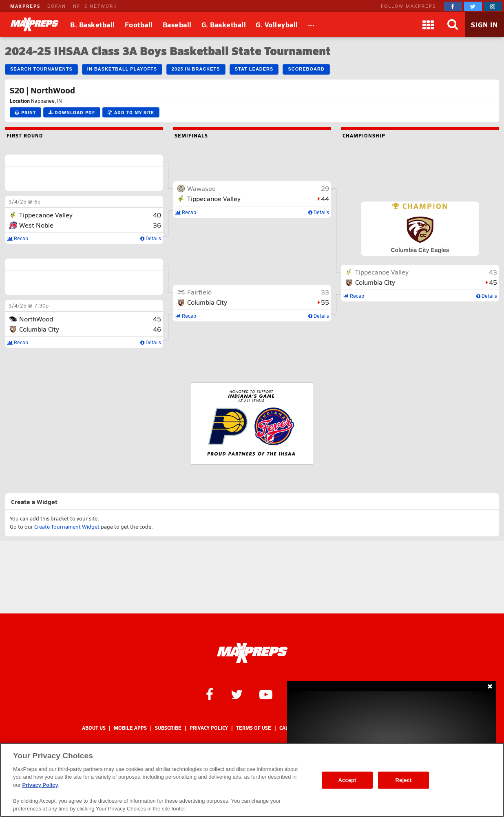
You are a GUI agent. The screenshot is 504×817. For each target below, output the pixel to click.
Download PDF (72, 112)
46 (157, 329)
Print (25, 112)
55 (325, 302)
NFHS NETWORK (95, 6)
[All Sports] (311, 24)
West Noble (36, 225)
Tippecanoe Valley (46, 215)
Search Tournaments (41, 69)
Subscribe (168, 728)
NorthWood (36, 319)
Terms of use (254, 728)
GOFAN (57, 6)
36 (157, 225)
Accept (347, 780)
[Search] (453, 24)
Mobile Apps (130, 728)
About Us (94, 728)
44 (325, 198)
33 (325, 292)
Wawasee (201, 188)
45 (157, 319)
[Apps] (428, 24)
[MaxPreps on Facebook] (453, 6)
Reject (404, 780)
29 (325, 188)
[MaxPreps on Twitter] (473, 6)
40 (157, 215)
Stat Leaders (254, 69)
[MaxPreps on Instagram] (493, 6)
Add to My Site (131, 112)
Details (151, 238)
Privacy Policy (209, 728)
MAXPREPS (25, 6)
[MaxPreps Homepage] (252, 653)
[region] (252, 780)
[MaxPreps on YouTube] (266, 694)
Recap (18, 238)
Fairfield (199, 292)
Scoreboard (306, 69)
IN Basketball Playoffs (122, 69)
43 (493, 272)
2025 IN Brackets (196, 69)
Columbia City (39, 329)
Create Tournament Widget (67, 527)
